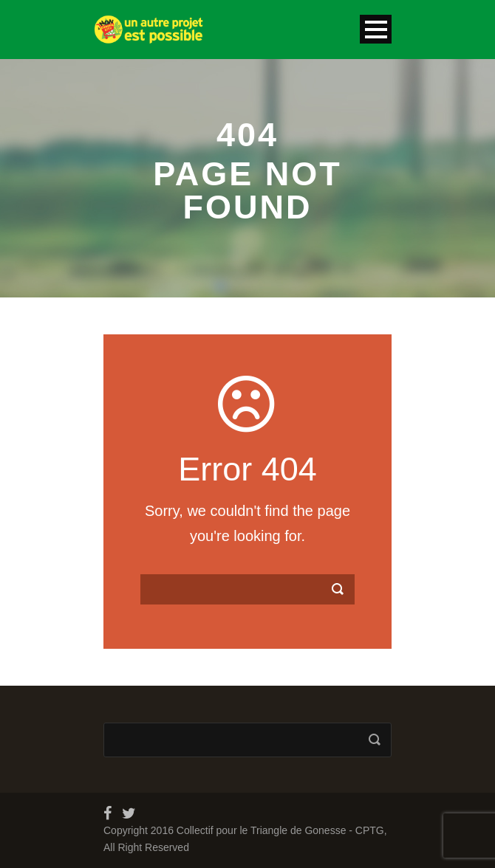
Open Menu (376, 29)
